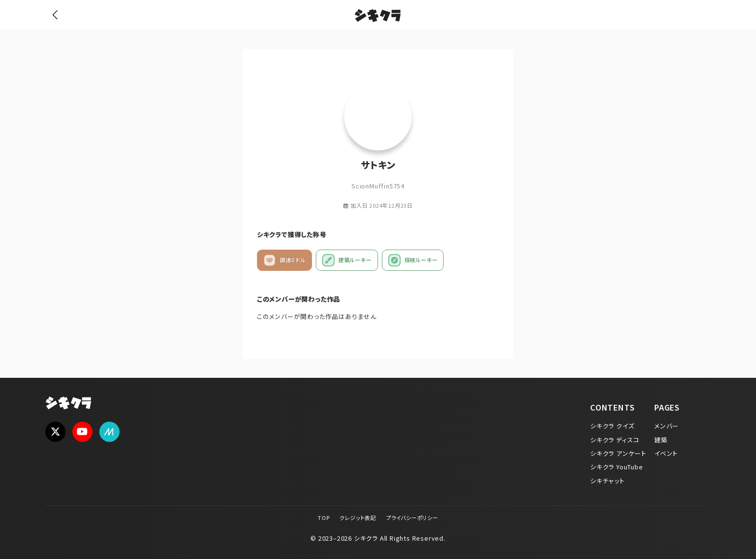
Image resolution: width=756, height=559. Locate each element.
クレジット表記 (358, 518)
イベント (666, 453)
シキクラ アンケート (618, 453)
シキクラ (378, 17)
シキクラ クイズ (612, 426)
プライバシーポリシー (412, 518)
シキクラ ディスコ (615, 440)
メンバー (667, 426)
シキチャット (607, 481)
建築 (661, 440)
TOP (324, 518)
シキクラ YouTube (617, 467)
